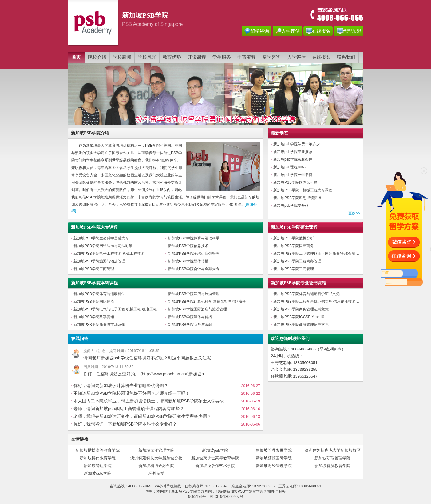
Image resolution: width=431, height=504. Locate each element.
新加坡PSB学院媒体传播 (188, 261)
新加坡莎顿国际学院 (274, 458)
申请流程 (247, 57)
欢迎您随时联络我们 (290, 339)
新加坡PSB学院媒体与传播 (190, 317)
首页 (76, 57)
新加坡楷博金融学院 (156, 466)
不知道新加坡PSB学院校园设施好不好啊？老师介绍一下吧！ (132, 393)
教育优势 (172, 57)
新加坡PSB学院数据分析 (294, 238)
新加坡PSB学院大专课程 (94, 227)
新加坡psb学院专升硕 (291, 206)
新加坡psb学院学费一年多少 (297, 144)
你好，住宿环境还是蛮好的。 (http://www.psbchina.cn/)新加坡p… (146, 374)
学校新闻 (122, 57)
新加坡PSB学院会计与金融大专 (194, 269)
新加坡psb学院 (215, 450)
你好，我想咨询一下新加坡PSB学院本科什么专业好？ (125, 424)
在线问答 (80, 339)
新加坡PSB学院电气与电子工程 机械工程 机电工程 (115, 309)
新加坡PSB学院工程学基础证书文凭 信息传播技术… (316, 302)
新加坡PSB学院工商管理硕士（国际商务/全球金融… (316, 254)
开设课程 (197, 57)
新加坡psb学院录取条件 (293, 159)
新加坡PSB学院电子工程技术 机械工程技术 (109, 254)
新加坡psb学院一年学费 (293, 175)
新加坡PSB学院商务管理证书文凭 (301, 309)
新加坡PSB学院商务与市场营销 (99, 325)
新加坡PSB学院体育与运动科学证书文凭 (306, 294)
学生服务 (222, 57)
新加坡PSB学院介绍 (90, 133)
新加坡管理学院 (98, 466)
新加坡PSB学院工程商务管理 (297, 261)
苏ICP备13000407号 (226, 497)
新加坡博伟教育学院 (98, 458)
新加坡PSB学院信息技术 (188, 246)
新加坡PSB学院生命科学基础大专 (101, 238)
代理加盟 (352, 31)
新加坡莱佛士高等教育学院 (215, 458)
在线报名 (321, 31)
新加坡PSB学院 (239, 491)
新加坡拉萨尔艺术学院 (215, 466)
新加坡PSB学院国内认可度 (295, 182)
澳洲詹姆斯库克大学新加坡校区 (333, 450)
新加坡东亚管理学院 (156, 450)
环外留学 (156, 473)
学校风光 (147, 57)
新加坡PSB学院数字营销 (94, 317)
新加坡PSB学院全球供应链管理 (194, 254)
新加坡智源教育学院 (332, 466)
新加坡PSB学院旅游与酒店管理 (99, 261)
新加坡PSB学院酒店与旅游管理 (194, 294)
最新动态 (279, 133)
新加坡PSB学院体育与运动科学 (194, 238)
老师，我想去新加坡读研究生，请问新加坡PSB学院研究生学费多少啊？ (142, 416)
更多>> (354, 213)
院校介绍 (97, 57)
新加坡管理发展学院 (274, 450)
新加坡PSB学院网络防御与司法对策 (103, 246)
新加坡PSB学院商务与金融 (190, 325)
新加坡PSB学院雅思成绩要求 (297, 198)
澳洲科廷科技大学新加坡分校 (156, 458)
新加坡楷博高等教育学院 (98, 450)
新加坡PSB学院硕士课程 (294, 227)
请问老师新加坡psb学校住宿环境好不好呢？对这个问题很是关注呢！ (149, 358)
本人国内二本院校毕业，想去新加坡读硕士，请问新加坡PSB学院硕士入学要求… (151, 401)
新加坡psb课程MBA (289, 167)
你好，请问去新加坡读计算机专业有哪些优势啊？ (121, 386)
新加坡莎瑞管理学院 (332, 458)
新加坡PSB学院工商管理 (94, 269)
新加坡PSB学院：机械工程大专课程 (303, 190)
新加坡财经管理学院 (274, 466)
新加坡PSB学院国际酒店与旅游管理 (197, 309)
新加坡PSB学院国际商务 (294, 246)
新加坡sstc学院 (97, 473)
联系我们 (346, 57)
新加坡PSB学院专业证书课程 (299, 283)
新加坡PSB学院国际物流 (94, 302)
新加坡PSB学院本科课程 (94, 283)
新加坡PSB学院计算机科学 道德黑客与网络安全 (207, 302)
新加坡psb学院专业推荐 (293, 152)
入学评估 (291, 31)
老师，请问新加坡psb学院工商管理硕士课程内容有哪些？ (129, 409)
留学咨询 (260, 31)
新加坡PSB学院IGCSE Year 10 (299, 317)
